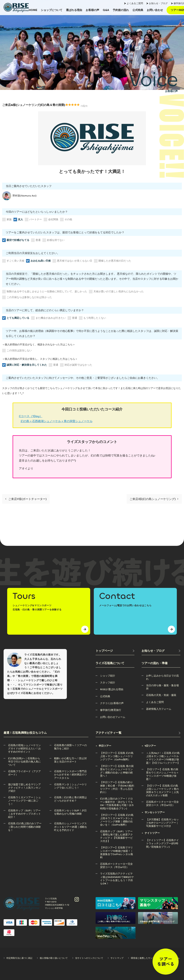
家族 (7, 220)
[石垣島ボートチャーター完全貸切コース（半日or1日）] (117, 864)
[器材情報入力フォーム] (159, 709)
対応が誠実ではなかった (76, 365)
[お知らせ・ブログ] (161, 651)
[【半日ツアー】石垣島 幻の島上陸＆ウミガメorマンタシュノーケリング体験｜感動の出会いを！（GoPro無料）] (117, 815)
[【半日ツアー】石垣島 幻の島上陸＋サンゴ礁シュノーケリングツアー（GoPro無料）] (117, 753)
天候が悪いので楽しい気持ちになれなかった (116, 292)
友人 (18, 220)
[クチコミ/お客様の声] (112, 703)
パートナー (33, 220)
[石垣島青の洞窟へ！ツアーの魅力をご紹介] (71, 745)
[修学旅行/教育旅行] (111, 710)
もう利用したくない (92, 318)
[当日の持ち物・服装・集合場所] (163, 685)
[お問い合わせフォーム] (113, 717)
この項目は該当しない (17, 351)
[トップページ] (115, 651)
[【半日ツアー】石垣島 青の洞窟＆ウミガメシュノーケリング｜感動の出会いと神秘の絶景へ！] (117, 766)
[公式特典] (138, 10)
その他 (66, 220)
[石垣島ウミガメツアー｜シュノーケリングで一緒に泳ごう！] (25, 797)
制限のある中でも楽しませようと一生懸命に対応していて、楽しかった (45, 292)
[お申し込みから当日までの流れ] (163, 676)
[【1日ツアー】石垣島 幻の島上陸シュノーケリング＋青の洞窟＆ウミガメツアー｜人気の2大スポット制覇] (163, 786)
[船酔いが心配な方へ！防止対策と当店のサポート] (71, 758)
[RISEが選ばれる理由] (112, 689)
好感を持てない (53, 240)
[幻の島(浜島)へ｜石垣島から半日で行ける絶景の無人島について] (25, 758)
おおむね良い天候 (38, 261)
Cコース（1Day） (31, 416)
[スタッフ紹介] (108, 683)
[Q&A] (106, 10)
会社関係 (51, 220)
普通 (36, 240)
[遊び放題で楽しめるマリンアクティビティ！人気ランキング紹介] (25, 784)
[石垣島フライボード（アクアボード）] (25, 771)
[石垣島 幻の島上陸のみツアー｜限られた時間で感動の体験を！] (25, 823)
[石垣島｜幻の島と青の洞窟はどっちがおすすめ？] (71, 797)
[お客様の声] (92, 10)
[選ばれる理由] (74, 10)
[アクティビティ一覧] (138, 733)
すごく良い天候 (13, 261)
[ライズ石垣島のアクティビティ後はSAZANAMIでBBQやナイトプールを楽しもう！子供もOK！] (117, 874)
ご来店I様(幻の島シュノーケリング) (154, 499)
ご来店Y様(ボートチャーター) (26, 499)
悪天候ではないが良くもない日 (72, 261)
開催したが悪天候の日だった (113, 261)
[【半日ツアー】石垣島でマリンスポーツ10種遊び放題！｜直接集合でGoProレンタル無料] (117, 848)
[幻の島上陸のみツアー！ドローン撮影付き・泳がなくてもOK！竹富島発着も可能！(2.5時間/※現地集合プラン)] (117, 799)
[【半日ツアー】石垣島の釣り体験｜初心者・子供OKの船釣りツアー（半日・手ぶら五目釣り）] (117, 782)
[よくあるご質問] (155, 702)
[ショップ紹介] (108, 676)
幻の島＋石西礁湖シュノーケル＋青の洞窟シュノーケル (57, 421)
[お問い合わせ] (155, 10)
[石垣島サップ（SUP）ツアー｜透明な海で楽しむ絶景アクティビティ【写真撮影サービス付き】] (117, 831)
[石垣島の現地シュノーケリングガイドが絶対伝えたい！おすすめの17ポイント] (25, 745)
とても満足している (16, 318)
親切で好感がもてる (16, 240)
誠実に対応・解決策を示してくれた (25, 365)
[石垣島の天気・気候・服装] (161, 695)
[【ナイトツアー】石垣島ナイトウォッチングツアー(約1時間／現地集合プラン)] (163, 840)
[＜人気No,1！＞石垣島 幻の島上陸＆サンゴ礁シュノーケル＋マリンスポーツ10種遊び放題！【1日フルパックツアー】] (163, 753)
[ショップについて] (52, 10)
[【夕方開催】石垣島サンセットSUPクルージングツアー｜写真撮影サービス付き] (163, 820)
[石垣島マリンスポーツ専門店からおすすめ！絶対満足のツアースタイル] (71, 771)
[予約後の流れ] (121, 10)
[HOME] (33, 10)
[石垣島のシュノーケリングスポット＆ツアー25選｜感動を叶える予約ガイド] (71, 823)
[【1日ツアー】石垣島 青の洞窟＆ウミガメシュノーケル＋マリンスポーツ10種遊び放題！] (163, 769)
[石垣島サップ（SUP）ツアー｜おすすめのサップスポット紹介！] (25, 811)
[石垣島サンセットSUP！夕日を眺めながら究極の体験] (71, 811)
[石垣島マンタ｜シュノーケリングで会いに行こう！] (71, 784)
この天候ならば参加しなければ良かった (27, 297)
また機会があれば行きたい (48, 318)
